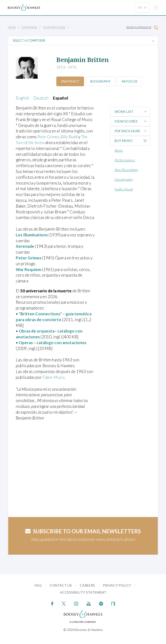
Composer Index (54, 27)
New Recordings (126, 170)
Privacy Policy (117, 585)
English (22, 98)
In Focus (129, 81)
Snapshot (70, 81)
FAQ (38, 585)
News (119, 150)
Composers (29, 27)
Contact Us (61, 585)
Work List (132, 112)
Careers (87, 585)
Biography (100, 81)
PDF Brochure (132, 131)
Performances (125, 160)
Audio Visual (124, 189)
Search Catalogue (142, 27)
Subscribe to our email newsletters (83, 531)
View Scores (132, 121)
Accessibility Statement (83, 592)
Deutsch (41, 98)
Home (12, 27)
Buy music (132, 141)
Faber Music (54, 377)
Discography (124, 179)
